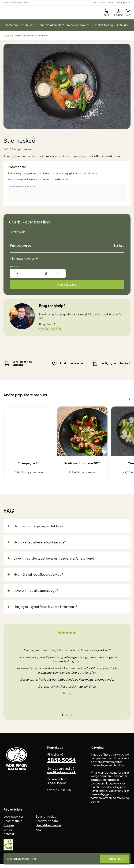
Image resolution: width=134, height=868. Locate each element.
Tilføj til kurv (115, 859)
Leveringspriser (123, 3)
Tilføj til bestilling (67, 285)
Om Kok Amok (99, 3)
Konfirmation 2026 (52, 25)
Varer (17, 35)
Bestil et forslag (103, 25)
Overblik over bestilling (21, 859)
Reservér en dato (78, 25)
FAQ (111, 3)
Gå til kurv (122, 25)
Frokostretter (28, 35)
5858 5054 (50, 329)
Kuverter (14, 267)
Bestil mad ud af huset (21, 25)
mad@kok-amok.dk (62, 774)
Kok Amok (8, 35)
